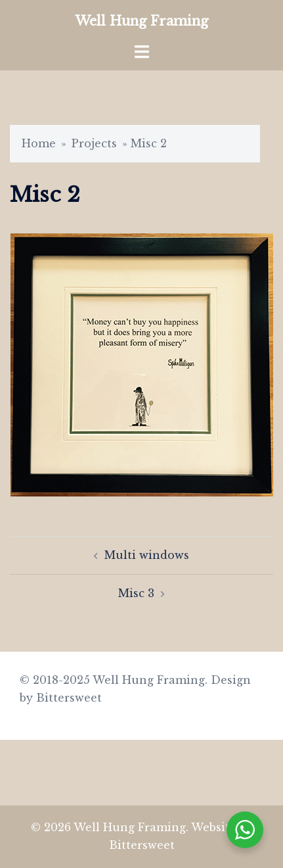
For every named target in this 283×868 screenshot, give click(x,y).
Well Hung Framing (142, 21)
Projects (94, 143)
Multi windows (147, 555)
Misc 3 (136, 593)
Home (39, 143)
